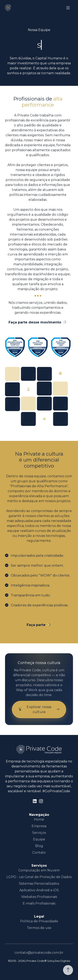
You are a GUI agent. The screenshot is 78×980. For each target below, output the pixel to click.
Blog (39, 846)
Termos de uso (39, 928)
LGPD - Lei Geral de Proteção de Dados (39, 877)
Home (39, 819)
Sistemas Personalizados (39, 884)
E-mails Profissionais (39, 903)
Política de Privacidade (39, 921)
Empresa (39, 826)
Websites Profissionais (39, 897)
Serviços (39, 833)
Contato (39, 853)
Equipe (39, 839)
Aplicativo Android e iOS (39, 890)
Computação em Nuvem (39, 870)
